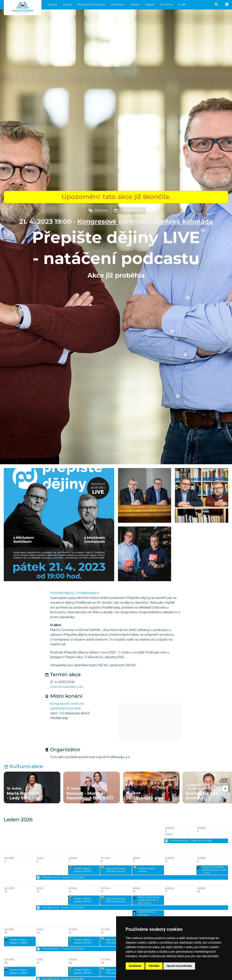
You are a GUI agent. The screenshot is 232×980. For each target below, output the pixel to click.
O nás (182, 5)
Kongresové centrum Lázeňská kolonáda (145, 222)
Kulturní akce (129, 211)
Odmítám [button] (154, 966)
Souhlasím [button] (135, 966)
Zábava (149, 5)
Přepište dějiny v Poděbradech (75, 593)
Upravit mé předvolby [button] (179, 966)
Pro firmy (166, 5)
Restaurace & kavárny (91, 5)
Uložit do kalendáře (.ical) (67, 687)
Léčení (135, 5)
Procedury (118, 5)
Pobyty (53, 5)
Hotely (67, 5)
